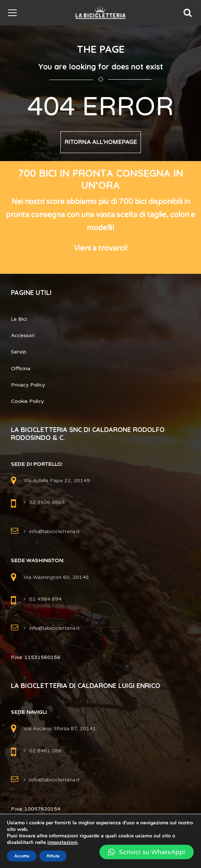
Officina (21, 369)
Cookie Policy (27, 401)
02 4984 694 (45, 599)
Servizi (19, 352)
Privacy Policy (28, 385)
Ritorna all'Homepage (101, 142)
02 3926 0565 (47, 502)
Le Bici (19, 319)
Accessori (23, 335)
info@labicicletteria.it (54, 531)
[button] (147, 852)
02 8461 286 (45, 751)
